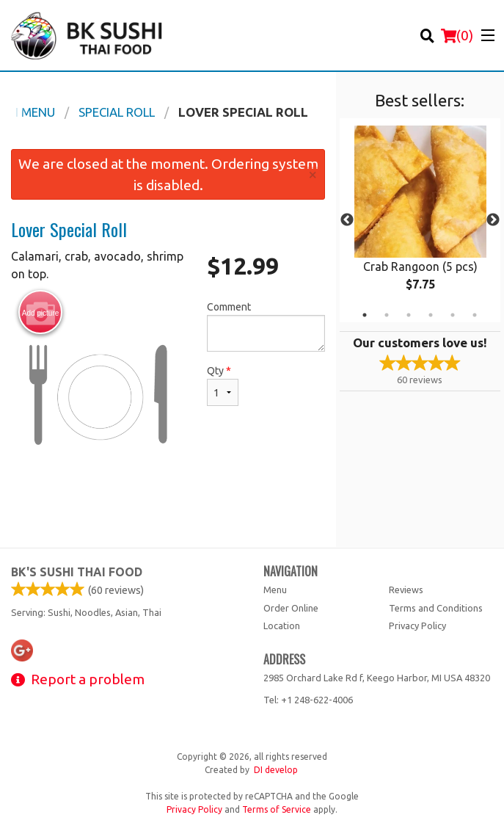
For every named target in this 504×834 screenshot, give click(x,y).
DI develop (276, 770)
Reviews (406, 590)
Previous (347, 220)
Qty (223, 385)
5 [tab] (453, 315)
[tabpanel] (420, 220)
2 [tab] (387, 315)
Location (282, 625)
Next (493, 220)
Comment (266, 326)
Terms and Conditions (436, 608)
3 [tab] (409, 315)
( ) (457, 35)
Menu (275, 590)
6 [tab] (475, 315)
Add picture (41, 313)
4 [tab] (431, 315)
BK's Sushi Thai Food (77, 572)
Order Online (291, 608)
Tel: (308, 700)
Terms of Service (277, 809)
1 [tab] (365, 315)
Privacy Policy (417, 625)
